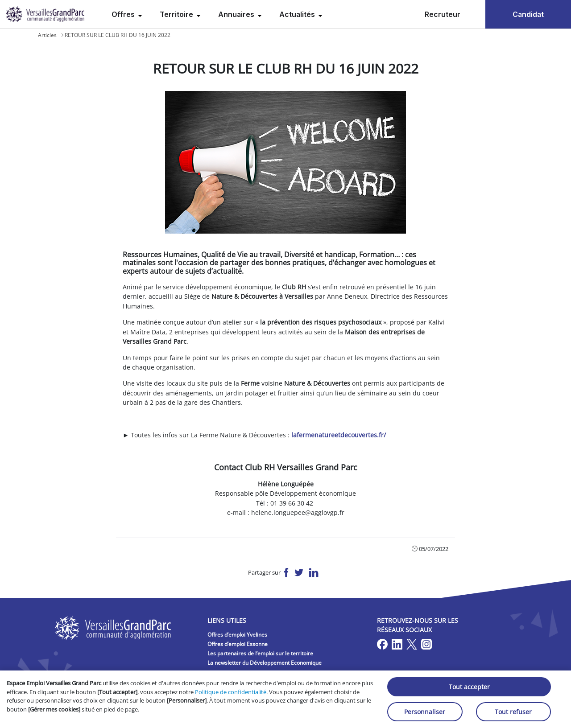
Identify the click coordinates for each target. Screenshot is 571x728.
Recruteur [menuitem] (443, 14)
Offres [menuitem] (124, 14)
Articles (47, 35)
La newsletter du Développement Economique (265, 663)
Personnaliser (425, 712)
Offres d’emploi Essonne (238, 644)
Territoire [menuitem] (177, 14)
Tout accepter (469, 687)
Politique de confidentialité (231, 692)
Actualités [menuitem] (298, 14)
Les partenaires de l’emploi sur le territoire (260, 653)
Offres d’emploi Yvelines (237, 635)
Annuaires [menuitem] (237, 14)
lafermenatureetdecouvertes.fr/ (339, 435)
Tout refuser (513, 712)
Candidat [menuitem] (528, 14)
